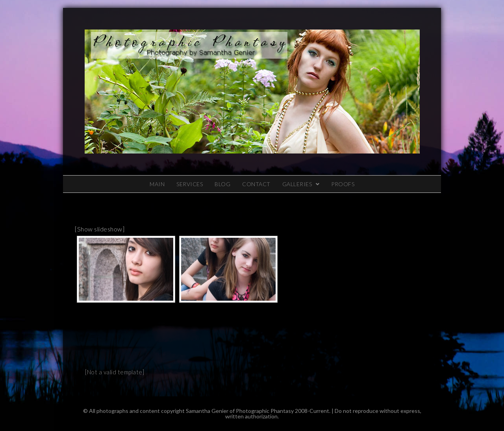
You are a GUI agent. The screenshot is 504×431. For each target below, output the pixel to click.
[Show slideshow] (100, 229)
